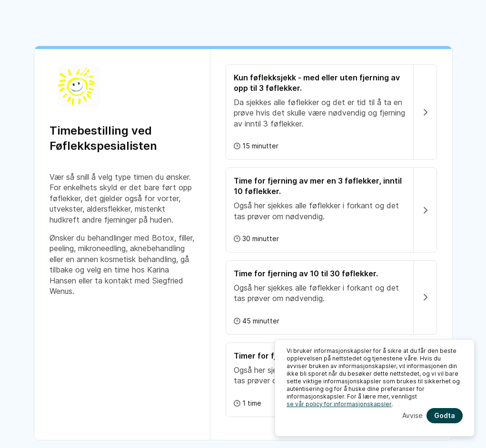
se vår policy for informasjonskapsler (339, 404)
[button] (331, 112)
